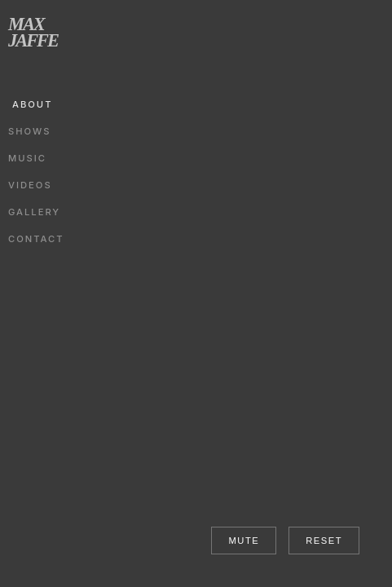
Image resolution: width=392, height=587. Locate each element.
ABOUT (32, 104)
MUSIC (27, 158)
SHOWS (29, 131)
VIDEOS (30, 185)
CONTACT (36, 239)
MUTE (244, 541)
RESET (324, 541)
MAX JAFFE (33, 32)
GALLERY (34, 212)
